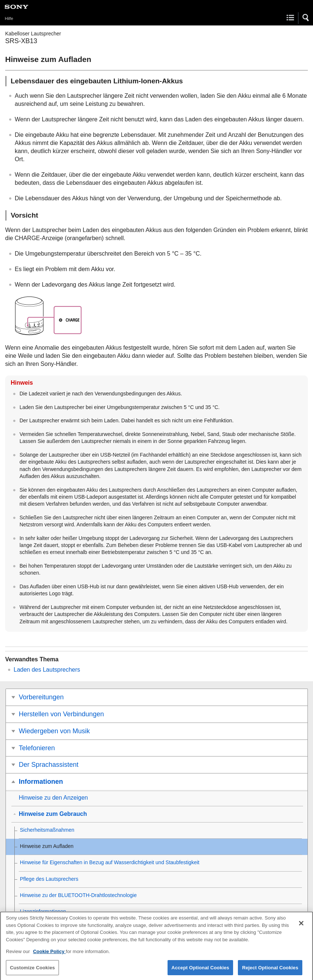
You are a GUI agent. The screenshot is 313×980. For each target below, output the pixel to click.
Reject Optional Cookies (270, 971)
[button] (306, 18)
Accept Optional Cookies (201, 971)
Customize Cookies (32, 971)
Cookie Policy (50, 954)
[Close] (301, 926)
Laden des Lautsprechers (47, 670)
